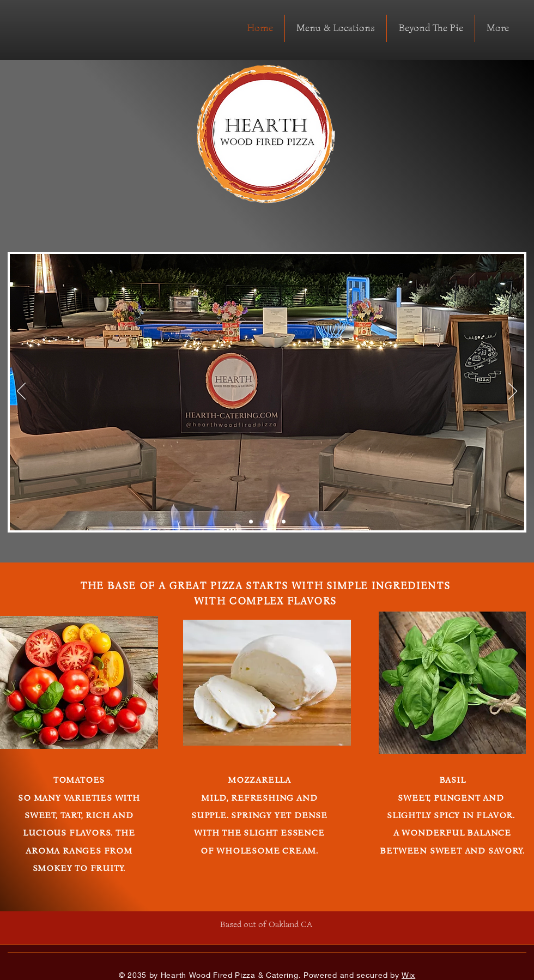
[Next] (513, 392)
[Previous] (21, 392)
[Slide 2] (267, 522)
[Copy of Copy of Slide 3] (251, 522)
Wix (408, 975)
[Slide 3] (284, 522)
